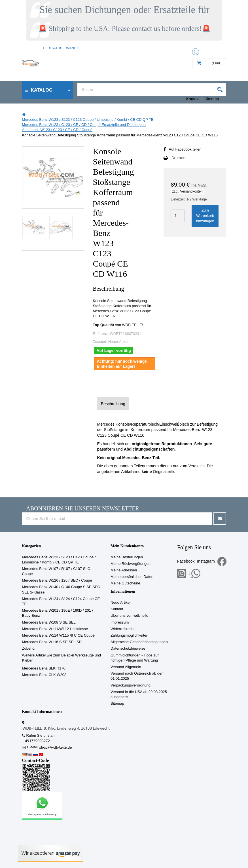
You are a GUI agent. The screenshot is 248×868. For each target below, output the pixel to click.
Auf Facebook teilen (185, 149)
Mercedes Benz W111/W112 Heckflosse (55, 629)
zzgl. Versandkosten (187, 191)
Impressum (120, 622)
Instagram (206, 561)
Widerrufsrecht (123, 629)
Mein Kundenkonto (127, 546)
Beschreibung (113, 404)
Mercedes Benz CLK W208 (44, 675)
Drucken (178, 158)
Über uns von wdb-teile (129, 615)
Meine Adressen (124, 570)
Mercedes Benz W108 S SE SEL (49, 622)
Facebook (186, 561)
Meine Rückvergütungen (131, 564)
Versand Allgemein (126, 667)
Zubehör (29, 648)
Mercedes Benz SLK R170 (44, 668)
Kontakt (193, 99)
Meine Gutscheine (125, 583)
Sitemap (212, 99)
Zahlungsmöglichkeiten (129, 635)
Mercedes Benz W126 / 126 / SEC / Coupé (57, 580)
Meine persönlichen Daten (132, 577)
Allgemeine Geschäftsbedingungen (139, 642)
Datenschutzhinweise (128, 648)
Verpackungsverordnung (131, 685)
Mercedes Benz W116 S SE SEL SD (52, 642)
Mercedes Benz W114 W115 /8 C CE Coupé (59, 635)
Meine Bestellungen (127, 557)
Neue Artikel (120, 602)
